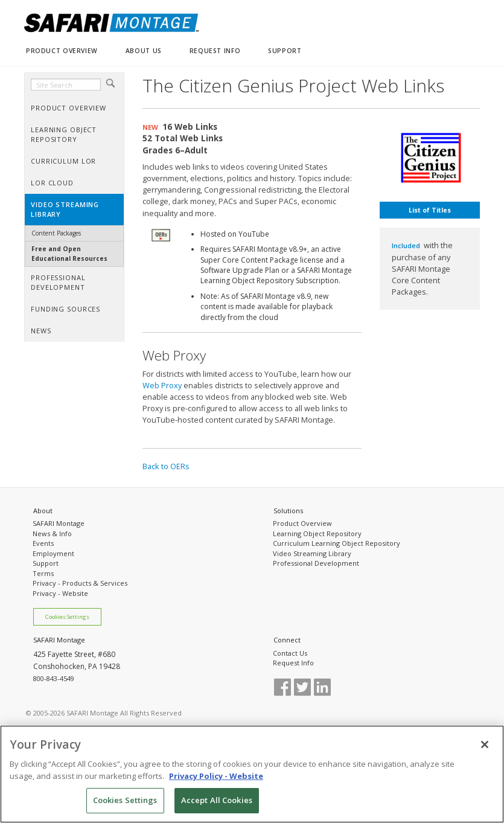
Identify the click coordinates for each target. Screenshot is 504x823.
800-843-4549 (54, 678)
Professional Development (316, 563)
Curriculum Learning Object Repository (337, 543)
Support (46, 563)
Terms (43, 573)
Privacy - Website (60, 593)
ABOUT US (144, 51)
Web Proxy (162, 385)
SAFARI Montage (59, 523)
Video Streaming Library (312, 553)
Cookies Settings (67, 617)
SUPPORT (285, 51)
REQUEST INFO (215, 51)
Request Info (293, 663)
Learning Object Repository (317, 533)
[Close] (485, 749)
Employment (53, 553)
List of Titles (430, 210)
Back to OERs (166, 466)
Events (43, 543)
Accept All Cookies (217, 804)
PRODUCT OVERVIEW (62, 51)
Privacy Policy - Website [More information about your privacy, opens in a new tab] (216, 780)
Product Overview (302, 523)
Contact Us (290, 653)
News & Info (52, 533)
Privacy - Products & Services (80, 583)
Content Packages (56, 233)
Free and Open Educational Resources (69, 253)
